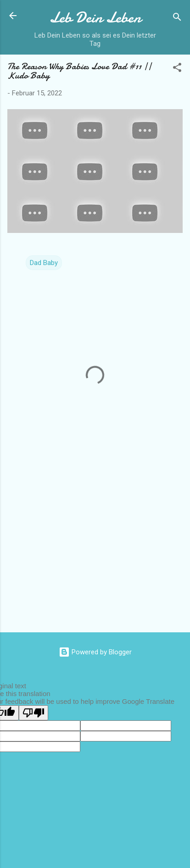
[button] (177, 69)
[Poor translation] (34, 713)
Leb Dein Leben (95, 18)
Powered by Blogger (95, 652)
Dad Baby (44, 263)
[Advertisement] (95, 553)
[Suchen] (177, 19)
